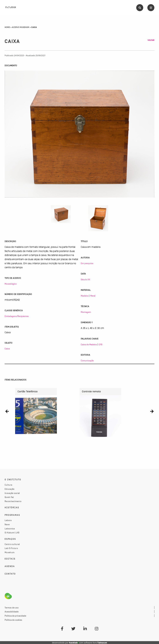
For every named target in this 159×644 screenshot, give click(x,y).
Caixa (7, 349)
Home (7, 27)
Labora (8, 520)
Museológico (11, 284)
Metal (93, 296)
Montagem (86, 312)
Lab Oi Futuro (11, 548)
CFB (100, 344)
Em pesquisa (87, 263)
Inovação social (12, 493)
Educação (9, 489)
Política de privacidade (15, 616)
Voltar (151, 40)
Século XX (85, 279)
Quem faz (9, 497)
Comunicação (87, 361)
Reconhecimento (13, 501)
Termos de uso (12, 608)
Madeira (85, 296)
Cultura (8, 485)
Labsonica (10, 529)
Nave (7, 524)
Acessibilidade (12, 612)
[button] (7, 411)
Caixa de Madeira (89, 344)
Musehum (10, 552)
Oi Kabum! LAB (12, 533)
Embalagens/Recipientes (17, 316)
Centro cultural (12, 544)
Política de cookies (13, 620)
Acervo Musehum (21, 27)
